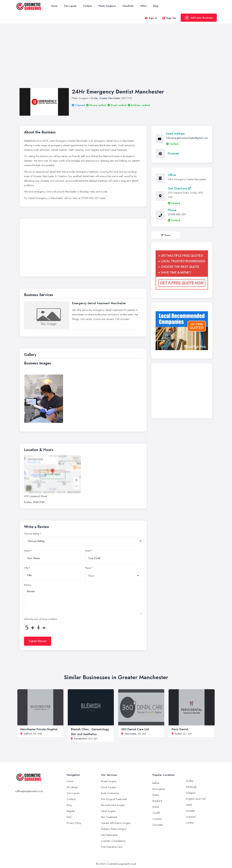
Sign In (151, 18)
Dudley (190, 781)
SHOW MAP (52, 474)
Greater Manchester (110, 98)
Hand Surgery (108, 811)
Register (71, 811)
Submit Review (38, 641)
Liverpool (191, 817)
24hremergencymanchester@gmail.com (187, 138)
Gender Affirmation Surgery (116, 823)
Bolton (178, 734)
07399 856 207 (177, 214)
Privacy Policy (74, 823)
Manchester (131, 734)
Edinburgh (191, 787)
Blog (156, 6)
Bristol (156, 807)
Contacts (87, 6)
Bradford (157, 801)
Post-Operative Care (112, 847)
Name (27, 551)
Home (54, 6)
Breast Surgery (109, 781)
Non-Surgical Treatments (114, 799)
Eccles (94, 98)
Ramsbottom (81, 739)
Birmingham (159, 789)
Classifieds (128, 6)
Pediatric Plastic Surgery (114, 829)
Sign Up (169, 18)
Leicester (190, 811)
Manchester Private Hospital (39, 729)
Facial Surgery (109, 787)
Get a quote (70, 6)
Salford (28, 734)
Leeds (189, 805)
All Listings (72, 787)
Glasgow (191, 793)
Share (166, 235)
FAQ (69, 817)
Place (88, 568)
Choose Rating (32, 534)
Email (88, 551)
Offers (143, 6)
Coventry (157, 819)
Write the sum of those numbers (40, 619)
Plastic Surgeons (107, 6)
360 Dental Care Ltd (135, 729)
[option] (44, 399)
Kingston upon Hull (196, 799)
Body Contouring (110, 793)
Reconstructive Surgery (113, 805)
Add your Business (199, 18)
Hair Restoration (109, 835)
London (190, 823)
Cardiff (156, 813)
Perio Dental (180, 729)
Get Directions (179, 188)
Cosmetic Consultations (113, 841)
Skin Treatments (109, 817)
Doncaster (158, 825)
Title (26, 568)
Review (28, 585)
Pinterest (174, 154)
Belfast (156, 783)
